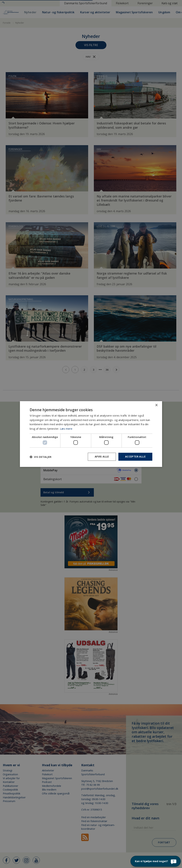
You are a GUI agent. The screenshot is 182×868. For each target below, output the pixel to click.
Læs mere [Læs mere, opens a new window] (66, 429)
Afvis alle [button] (102, 457)
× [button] (156, 405)
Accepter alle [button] (135, 457)
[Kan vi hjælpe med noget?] (156, 861)
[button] (41, 457)
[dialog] (91, 434)
